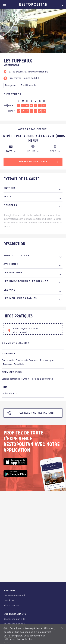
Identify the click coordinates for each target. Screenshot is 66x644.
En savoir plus (25, 640)
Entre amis (8, 360)
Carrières (9, 601)
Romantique (47, 360)
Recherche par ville (14, 619)
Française (10, 85)
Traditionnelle (28, 85)
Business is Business (27, 360)
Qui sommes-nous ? (14, 596)
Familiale (19, 364)
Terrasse (7, 364)
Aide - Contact (11, 606)
